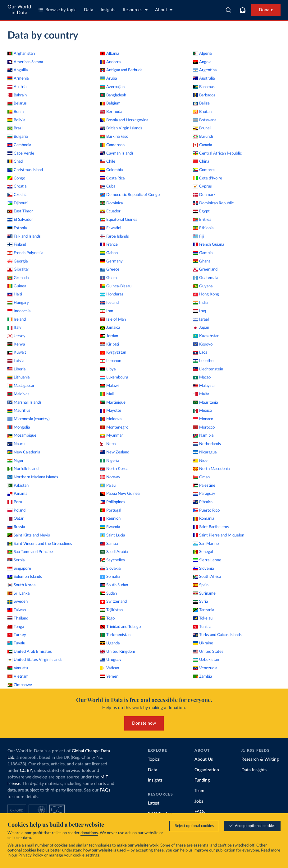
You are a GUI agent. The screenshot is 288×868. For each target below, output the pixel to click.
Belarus (17, 103)
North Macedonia (211, 469)
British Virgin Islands (121, 128)
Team (199, 791)
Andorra (110, 62)
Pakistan (18, 485)
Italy (14, 327)
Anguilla (18, 70)
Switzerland (113, 601)
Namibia (203, 435)
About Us (204, 759)
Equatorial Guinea (119, 220)
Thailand (18, 618)
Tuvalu (16, 643)
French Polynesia (25, 253)
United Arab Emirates (30, 652)
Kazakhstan (206, 336)
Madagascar (21, 386)
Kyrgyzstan (113, 352)
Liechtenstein (208, 369)
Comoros (204, 170)
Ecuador (110, 211)
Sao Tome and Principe (30, 552)
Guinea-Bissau (116, 286)
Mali (107, 394)
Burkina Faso (114, 137)
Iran (107, 311)
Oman (201, 477)
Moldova (111, 419)
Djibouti (18, 203)
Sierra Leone (207, 560)
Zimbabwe (20, 685)
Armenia (18, 78)
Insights (108, 10)
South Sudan (114, 585)
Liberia (16, 369)
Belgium (110, 103)
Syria (200, 601)
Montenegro (114, 427)
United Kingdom (118, 652)
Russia (16, 527)
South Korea (21, 585)
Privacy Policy (31, 856)
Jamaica (110, 327)
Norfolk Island (23, 469)
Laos (200, 352)
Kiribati (110, 344)
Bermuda (111, 112)
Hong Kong (206, 294)
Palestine (204, 485)
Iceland (109, 303)
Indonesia (19, 311)
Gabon (109, 253)
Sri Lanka (18, 593)
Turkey (17, 635)
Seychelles (112, 560)
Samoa (109, 544)
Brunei (202, 128)
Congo (16, 178)
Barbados (204, 95)
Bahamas (204, 87)
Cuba (108, 186)
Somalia (110, 577)
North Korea (114, 469)
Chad (15, 161)
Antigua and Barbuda (121, 70)
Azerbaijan (112, 87)
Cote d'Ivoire (208, 178)
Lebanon (111, 361)
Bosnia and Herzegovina (124, 120)
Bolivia (16, 120)
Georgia (18, 261)
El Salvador (20, 220)
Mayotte (111, 411)
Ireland (17, 319)
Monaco (203, 419)
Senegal (203, 552)
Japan (201, 327)
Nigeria (110, 461)
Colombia (111, 170)
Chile (108, 161)
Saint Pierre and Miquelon (219, 535)
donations (89, 833)
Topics (154, 759)
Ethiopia (203, 228)
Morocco (204, 427)
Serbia (16, 560)
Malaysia (204, 386)
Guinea (17, 286)
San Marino (206, 544)
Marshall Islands (25, 402)
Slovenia (203, 569)
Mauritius (19, 411)
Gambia (203, 253)
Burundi (203, 137)
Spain (201, 585)
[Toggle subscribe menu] (243, 10)
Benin (16, 112)
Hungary (18, 303)
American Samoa (25, 62)
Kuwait (17, 352)
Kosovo (203, 344)
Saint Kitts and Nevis (29, 535)
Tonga (16, 627)
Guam (108, 278)
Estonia (17, 228)
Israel (201, 319)
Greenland (205, 269)
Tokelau (203, 618)
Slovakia (110, 569)
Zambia (202, 676)
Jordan (109, 336)
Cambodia (19, 145)
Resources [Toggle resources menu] (135, 10)
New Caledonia (24, 452)
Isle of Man (113, 319)
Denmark (204, 195)
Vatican (110, 668)
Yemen (109, 676)
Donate (266, 10)
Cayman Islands (117, 153)
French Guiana (208, 244)
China (201, 161)
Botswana (205, 120)
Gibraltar (18, 269)
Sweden (18, 601)
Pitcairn (203, 502)
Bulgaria (18, 137)
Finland (17, 244)
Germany (111, 261)
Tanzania (203, 610)
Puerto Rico (206, 510)
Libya (108, 369)
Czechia (17, 195)
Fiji (199, 236)
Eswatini (111, 228)
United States (208, 652)
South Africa (207, 577)
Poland (16, 510)
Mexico (202, 411)
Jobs (199, 801)
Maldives (18, 394)
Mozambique (22, 435)
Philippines (113, 502)
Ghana (202, 261)
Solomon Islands (25, 577)
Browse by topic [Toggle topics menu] (57, 10)
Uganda (110, 643)
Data (89, 10)
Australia (204, 78)
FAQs (105, 790)
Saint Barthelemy (211, 527)
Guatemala (206, 278)
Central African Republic (217, 153)
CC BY (26, 771)
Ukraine (203, 643)
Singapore (19, 569)
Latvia (16, 361)
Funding (202, 780)
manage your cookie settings (74, 856)
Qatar (16, 518)
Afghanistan (21, 53)
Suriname (204, 593)
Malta (201, 394)
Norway (110, 477)
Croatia (17, 186)
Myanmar (112, 435)
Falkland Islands (24, 236)
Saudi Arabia (114, 552)
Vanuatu (18, 668)
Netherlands (207, 444)
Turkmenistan (115, 635)
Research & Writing (260, 759)
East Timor (20, 211)
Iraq (199, 311)
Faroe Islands (114, 236)
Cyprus (202, 186)
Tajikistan (111, 610)
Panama (17, 494)
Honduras (112, 294)
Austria (17, 87)
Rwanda (110, 527)
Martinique (113, 402)
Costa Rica (112, 178)
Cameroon (112, 145)
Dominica (111, 203)
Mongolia (19, 427)
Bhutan (202, 112)
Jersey (16, 336)
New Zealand (115, 452)
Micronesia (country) (28, 419)
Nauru (16, 444)
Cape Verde (21, 153)
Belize (201, 103)
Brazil (15, 128)
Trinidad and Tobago (120, 627)
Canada (202, 145)
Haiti (15, 294)
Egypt (201, 211)
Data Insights (254, 770)
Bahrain (17, 95)
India (200, 303)
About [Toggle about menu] (164, 10)
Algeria (202, 53)
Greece (110, 269)
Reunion (110, 518)
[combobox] (228, 10)
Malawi (109, 386)
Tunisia (202, 627)
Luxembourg (114, 377)
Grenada (18, 278)
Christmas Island (25, 170)
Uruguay (111, 660)
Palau (108, 485)
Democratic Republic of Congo (130, 195)
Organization (207, 770)
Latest (154, 803)
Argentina (205, 70)
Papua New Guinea (120, 494)
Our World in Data (19, 10)
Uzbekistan (206, 660)
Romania (203, 518)
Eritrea (202, 220)
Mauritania (205, 402)
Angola (202, 62)
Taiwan (17, 610)
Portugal (111, 510)
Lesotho (203, 361)
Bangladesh (113, 95)
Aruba (108, 78)
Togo (107, 618)
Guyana (203, 286)
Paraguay (204, 494)
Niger (16, 461)
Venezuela (205, 668)
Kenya (16, 344)
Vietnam (18, 676)
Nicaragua (205, 452)
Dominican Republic (213, 203)
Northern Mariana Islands (33, 477)
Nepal (108, 444)
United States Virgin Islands (35, 660)
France (109, 244)
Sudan (108, 593)
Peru (15, 502)
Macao (202, 377)
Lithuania (18, 377)
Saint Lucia (112, 535)
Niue (200, 461)
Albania (110, 53)
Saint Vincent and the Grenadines (40, 544)
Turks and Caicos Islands (217, 635)
